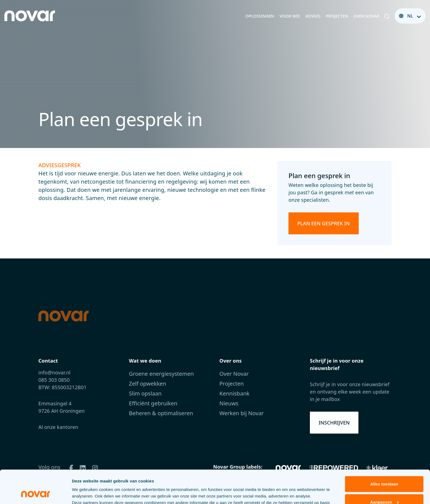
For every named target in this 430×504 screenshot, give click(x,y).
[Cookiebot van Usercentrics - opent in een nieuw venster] (36, 493)
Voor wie (290, 16)
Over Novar (366, 16)
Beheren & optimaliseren (161, 413)
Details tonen (85, 493)
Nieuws (229, 403)
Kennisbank (234, 393)
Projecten (337, 16)
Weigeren (384, 489)
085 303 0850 (54, 380)
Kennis (313, 16)
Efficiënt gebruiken (153, 403)
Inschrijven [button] (334, 423)
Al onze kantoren (58, 427)
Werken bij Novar (242, 413)
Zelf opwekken (148, 384)
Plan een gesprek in (324, 223)
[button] (387, 16)
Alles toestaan (384, 453)
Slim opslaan (145, 393)
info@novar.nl (54, 372)
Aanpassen (384, 471)
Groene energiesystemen (161, 374)
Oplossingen (260, 16)
